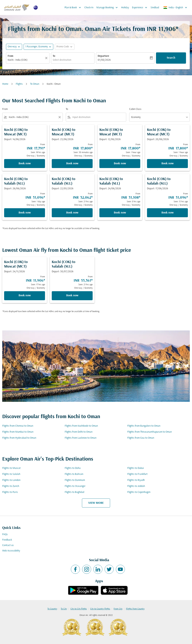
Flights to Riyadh (136, 480)
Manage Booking (108, 8)
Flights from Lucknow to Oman (81, 438)
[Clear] (47, 58)
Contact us (8, 545)
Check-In (89, 8)
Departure (103, 56)
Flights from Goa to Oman (141, 438)
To (54, 56)
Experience (141, 8)
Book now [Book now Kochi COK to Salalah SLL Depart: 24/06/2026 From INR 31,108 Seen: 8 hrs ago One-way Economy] (120, 213)
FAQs (5, 534)
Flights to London (11, 480)
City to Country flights (100, 609)
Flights (19, 84)
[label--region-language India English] (175, 8)
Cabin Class (135, 109)
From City (118, 609)
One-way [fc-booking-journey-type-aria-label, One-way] (12, 47)
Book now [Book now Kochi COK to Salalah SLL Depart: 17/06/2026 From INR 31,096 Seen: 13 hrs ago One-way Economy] (168, 213)
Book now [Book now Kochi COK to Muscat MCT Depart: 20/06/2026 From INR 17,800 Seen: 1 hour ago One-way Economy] (168, 164)
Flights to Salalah (11, 474)
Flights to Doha (73, 468)
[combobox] (26, 60)
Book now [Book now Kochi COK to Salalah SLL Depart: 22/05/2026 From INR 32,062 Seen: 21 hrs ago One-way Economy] (72, 213)
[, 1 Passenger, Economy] (37, 47)
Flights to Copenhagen (139, 492)
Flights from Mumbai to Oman (18, 432)
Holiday (125, 8)
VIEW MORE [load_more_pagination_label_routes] (96, 503)
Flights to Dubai (136, 468)
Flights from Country (135, 609)
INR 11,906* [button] (163, 29)
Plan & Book (74, 8)
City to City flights (79, 609)
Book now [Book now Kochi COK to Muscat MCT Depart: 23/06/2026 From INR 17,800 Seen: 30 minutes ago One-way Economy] (72, 164)
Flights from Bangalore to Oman (144, 426)
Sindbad (155, 8)
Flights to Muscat (11, 468)
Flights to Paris (10, 492)
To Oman (35, 84)
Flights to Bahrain (74, 474)
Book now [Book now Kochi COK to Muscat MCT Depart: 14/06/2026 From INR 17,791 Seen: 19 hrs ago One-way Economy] (25, 164)
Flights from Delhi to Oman (79, 432)
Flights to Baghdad (74, 492)
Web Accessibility (11, 551)
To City (64, 609)
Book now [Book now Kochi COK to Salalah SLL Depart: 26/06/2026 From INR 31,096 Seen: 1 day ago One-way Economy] (25, 213)
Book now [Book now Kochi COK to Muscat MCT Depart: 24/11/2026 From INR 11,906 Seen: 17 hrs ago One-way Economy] (25, 296)
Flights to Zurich (11, 486)
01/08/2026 (104, 60)
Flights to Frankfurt (137, 474)
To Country (52, 609)
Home (5, 84)
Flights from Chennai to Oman (18, 426)
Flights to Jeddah (136, 486)
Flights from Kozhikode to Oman (81, 426)
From (10, 56)
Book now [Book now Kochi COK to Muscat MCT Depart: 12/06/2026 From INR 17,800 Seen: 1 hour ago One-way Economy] (120, 164)
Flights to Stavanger (75, 486)
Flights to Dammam (75, 480)
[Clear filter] (59, 117)
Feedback (7, 540)
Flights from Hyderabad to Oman (19, 438)
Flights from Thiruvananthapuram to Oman (150, 432)
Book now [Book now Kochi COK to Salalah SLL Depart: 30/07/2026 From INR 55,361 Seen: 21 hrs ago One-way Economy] (72, 296)
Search (171, 58)
